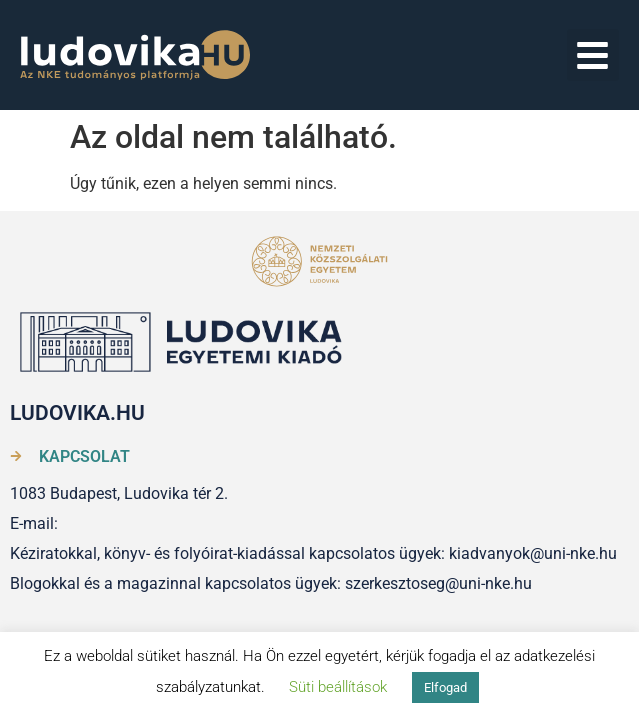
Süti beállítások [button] (338, 687)
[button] (593, 55)
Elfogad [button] (445, 687)
